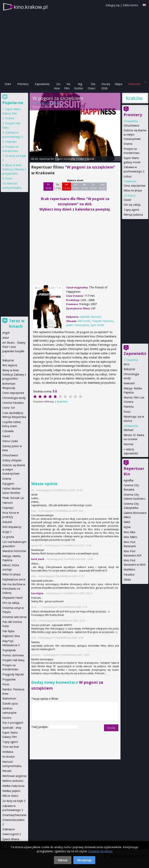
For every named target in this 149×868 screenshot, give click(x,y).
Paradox (129, 574)
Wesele (7, 771)
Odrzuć (63, 860)
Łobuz (128, 176)
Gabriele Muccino (53, 107)
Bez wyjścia (10, 365)
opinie (91, 159)
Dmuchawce (131, 125)
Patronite (134, 84)
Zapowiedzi (42, 84)
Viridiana (8, 752)
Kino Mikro (130, 537)
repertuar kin (47, 159)
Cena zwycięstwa (134, 186)
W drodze (9, 757)
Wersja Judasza (133, 215)
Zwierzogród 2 (12, 834)
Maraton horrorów (14, 551)
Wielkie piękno (11, 791)
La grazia (8, 537)
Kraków (134, 98)
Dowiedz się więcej (100, 851)
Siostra (7, 718)
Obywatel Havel (12, 598)
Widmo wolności (13, 781)
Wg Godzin (79, 86)
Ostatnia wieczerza (14, 617)
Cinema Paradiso (13, 403)
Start (8, 84)
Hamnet (8, 503)
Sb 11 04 (58, 186)
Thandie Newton (102, 321)
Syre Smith (97, 325)
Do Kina (57, 86)
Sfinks (127, 580)
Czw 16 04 (102, 186)
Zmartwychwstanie (14, 815)
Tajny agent (131, 210)
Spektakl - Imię (12, 728)
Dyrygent (8, 484)
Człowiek (8, 431)
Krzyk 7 (7, 532)
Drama (128, 144)
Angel (6, 333)
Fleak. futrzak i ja (13, 498)
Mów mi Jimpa (133, 190)
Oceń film (62, 402)
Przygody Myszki (13, 674)
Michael (128, 430)
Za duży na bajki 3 (14, 801)
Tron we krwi (11, 747)
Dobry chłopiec (12, 460)
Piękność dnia (11, 636)
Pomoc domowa (13, 655)
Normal (128, 444)
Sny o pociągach (13, 723)
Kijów (127, 527)
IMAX (127, 522)
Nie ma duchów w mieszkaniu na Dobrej (14, 588)
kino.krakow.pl (31, 7)
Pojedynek (9, 650)
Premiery (23, 84)
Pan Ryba (8, 631)
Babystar (129, 369)
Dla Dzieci (91, 86)
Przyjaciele (9, 679)
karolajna (37, 593)
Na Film (67, 86)
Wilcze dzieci (10, 796)
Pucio (127, 412)
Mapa (119, 84)
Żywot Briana (11, 839)
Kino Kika (129, 532)
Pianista (129, 407)
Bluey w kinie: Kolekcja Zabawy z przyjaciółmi (14, 169)
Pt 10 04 (48, 186)
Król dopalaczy (12, 527)
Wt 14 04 (84, 186)
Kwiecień (129, 383)
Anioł (6, 338)
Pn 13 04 (75, 186)
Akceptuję (84, 860)
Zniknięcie (9, 829)
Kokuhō (7, 522)
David (127, 200)
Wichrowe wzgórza (14, 776)
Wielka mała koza (13, 786)
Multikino (129, 569)
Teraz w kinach (17, 323)
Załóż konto (130, 5)
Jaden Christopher (78, 325)
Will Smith (84, 321)
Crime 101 (9, 408)
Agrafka (129, 480)
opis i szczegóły (66, 159)
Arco (126, 364)
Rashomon (9, 698)
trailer (81, 159)
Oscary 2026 (106, 86)
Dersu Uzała (10, 441)
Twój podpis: (40, 727)
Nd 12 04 (66, 186)
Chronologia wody (14, 398)
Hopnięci (11, 142)
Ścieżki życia (10, 703)
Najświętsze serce (14, 579)
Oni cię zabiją (132, 205)
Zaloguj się (113, 5)
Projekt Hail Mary (13, 660)
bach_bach (38, 559)
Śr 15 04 (93, 186)
